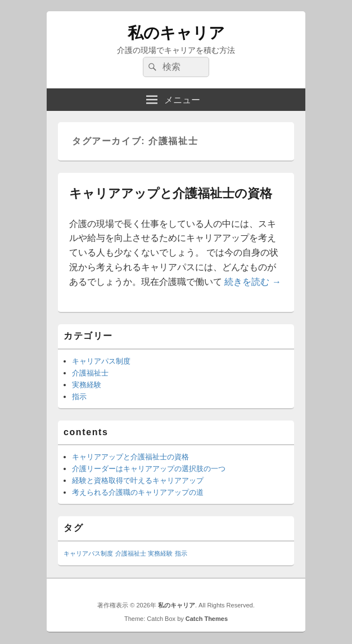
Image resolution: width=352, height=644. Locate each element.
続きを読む (252, 282)
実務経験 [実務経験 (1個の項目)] (160, 553)
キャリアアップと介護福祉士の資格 (171, 193)
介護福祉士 (90, 373)
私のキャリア (176, 33)
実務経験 (87, 385)
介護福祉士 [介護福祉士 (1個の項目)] (131, 553)
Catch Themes (207, 619)
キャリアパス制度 (101, 361)
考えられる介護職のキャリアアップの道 (138, 492)
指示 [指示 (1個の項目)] (181, 553)
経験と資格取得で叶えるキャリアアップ (138, 480)
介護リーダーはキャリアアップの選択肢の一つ (149, 469)
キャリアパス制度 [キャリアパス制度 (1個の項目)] (88, 553)
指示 (79, 397)
